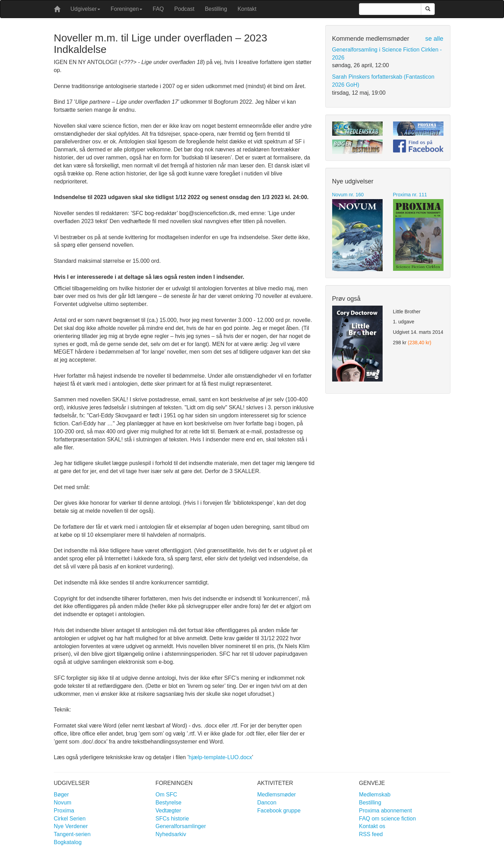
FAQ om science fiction (387, 819)
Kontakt (247, 9)
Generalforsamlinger (181, 826)
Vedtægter (168, 811)
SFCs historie (172, 819)
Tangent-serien (72, 834)
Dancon (267, 803)
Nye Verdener (71, 826)
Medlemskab (375, 795)
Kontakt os (372, 826)
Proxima (64, 811)
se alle (434, 39)
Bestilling (216, 9)
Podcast (184, 9)
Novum (63, 803)
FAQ (158, 9)
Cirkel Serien (70, 819)
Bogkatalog (68, 842)
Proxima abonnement (385, 811)
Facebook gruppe (279, 811)
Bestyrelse (169, 803)
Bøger (62, 795)
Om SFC (166, 795)
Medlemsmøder (277, 795)
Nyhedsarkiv (171, 834)
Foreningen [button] (126, 9)
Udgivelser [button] (86, 9)
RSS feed (371, 834)
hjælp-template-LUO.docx (220, 757)
